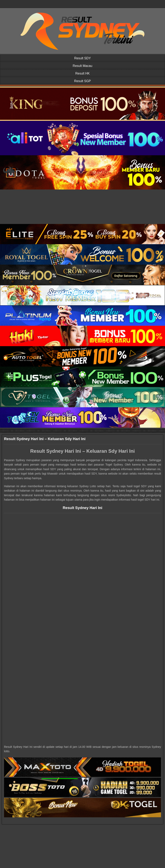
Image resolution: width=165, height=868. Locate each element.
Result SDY (82, 58)
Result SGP (83, 81)
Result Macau (83, 66)
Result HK (82, 73)
